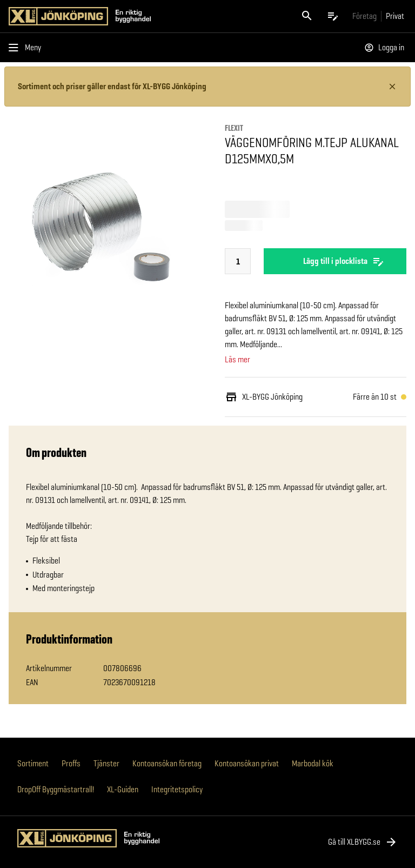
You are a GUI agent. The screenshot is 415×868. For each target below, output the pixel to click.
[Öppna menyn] (27, 48)
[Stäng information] (392, 87)
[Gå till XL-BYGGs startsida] (106, 16)
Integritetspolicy (177, 789)
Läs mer (237, 360)
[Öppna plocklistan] (333, 16)
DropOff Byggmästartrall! (56, 789)
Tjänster (106, 763)
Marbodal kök (313, 763)
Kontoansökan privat (247, 763)
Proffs (71, 763)
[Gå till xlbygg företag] (364, 16)
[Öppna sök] (307, 16)
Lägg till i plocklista (335, 261)
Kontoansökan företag (167, 763)
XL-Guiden (123, 789)
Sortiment (33, 763)
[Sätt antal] (238, 261)
